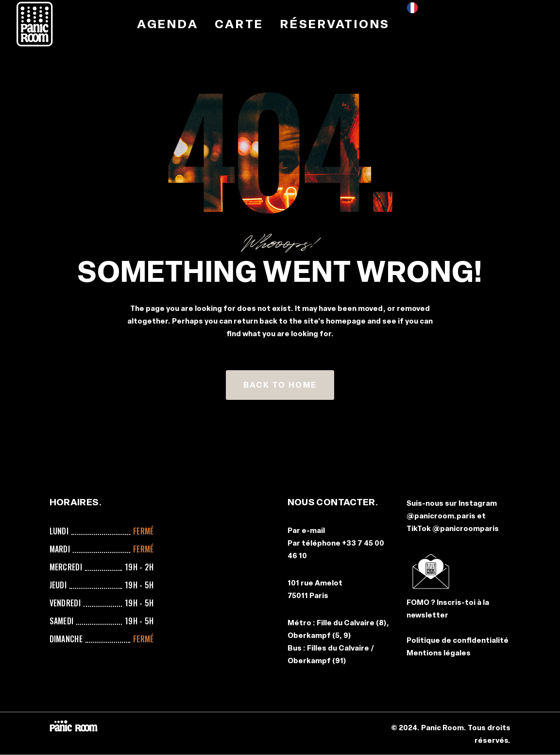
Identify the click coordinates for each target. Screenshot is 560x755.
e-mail (313, 531)
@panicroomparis (466, 529)
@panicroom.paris (441, 516)
